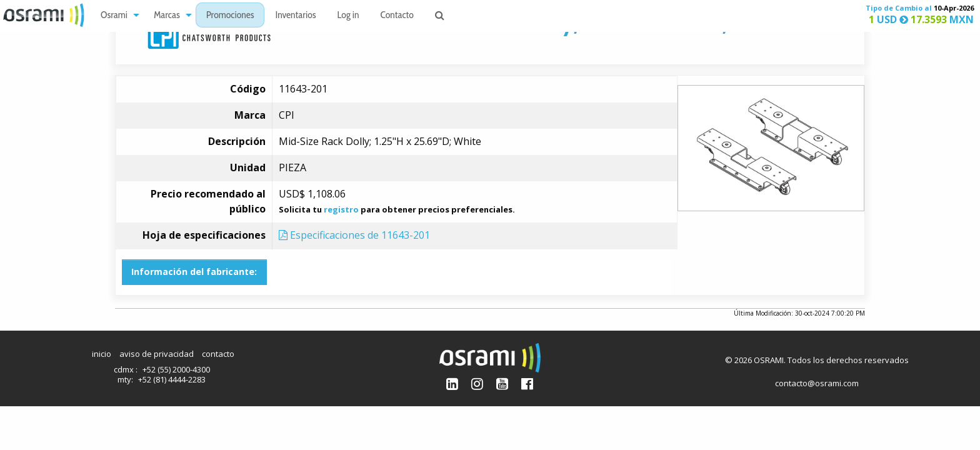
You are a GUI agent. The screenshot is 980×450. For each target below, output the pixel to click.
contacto (218, 354)
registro (341, 209)
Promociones (230, 16)
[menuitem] (117, 15)
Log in (348, 16)
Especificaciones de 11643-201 (354, 235)
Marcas (167, 16)
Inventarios (295, 16)
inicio (102, 354)
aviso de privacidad (157, 354)
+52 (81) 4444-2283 (172, 379)
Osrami (114, 16)
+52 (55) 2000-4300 (176, 369)
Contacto (397, 16)
